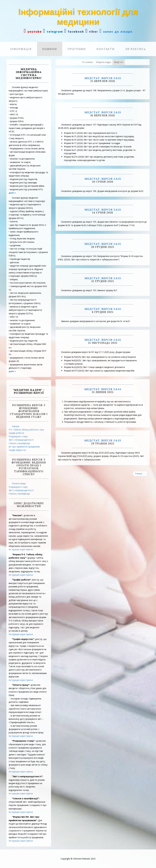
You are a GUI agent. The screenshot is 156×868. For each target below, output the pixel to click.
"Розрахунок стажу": (24, 741)
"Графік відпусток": (23, 639)
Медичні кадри (103, 62)
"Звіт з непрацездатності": (27, 776)
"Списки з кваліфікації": (26, 798)
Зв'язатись (136, 49)
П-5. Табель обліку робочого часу (26, 430)
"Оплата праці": (21, 685)
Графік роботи (16, 433)
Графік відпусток (17, 450)
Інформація (21, 49)
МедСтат (119, 62)
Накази (16, 426)
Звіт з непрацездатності (21, 440)
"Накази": (17, 515)
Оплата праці (19, 483)
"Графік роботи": (22, 580)
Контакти (106, 49)
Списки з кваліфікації (19, 443)
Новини (50, 49)
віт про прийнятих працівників (24, 447)
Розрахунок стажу (18, 436)
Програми (77, 49)
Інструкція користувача (21, 549)
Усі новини (87, 62)
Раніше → (140, 474)
